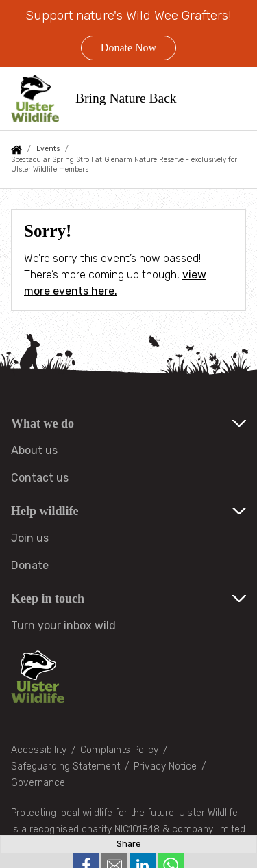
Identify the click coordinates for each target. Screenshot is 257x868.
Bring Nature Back (126, 98)
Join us (30, 538)
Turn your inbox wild (63, 626)
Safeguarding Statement (65, 766)
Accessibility (39, 750)
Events (48, 149)
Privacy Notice (165, 766)
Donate (30, 565)
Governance (38, 783)
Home (16, 150)
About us (34, 450)
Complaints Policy (119, 750)
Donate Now (128, 48)
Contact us (40, 478)
